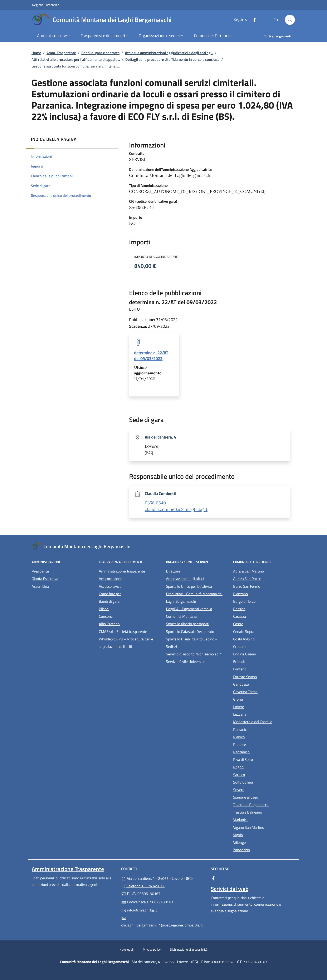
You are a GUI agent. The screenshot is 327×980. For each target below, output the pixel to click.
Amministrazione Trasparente (122, 571)
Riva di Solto (262, 759)
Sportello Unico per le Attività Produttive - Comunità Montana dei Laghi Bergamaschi (194, 594)
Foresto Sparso (264, 676)
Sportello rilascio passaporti (188, 624)
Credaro (259, 646)
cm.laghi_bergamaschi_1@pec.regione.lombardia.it (162, 922)
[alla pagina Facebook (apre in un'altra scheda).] (253, 20)
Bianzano (260, 593)
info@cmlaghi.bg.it (139, 910)
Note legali (126, 949)
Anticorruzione (111, 579)
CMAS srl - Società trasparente (130, 631)
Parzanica (260, 729)
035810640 (155, 503)
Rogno (258, 767)
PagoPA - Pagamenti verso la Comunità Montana (197, 613)
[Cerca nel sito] (290, 20)
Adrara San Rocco (264, 578)
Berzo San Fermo (264, 586)
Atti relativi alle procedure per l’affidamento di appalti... (76, 59)
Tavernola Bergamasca (264, 804)
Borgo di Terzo (264, 601)
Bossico (258, 608)
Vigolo (257, 834)
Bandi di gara (109, 601)
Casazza (259, 616)
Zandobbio (261, 849)
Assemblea (40, 586)
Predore (259, 744)
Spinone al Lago (264, 797)
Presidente (40, 571)
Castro (257, 623)
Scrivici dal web (230, 889)
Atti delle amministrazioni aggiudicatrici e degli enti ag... (169, 53)
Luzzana (240, 714)
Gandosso (260, 684)
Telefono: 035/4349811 (143, 886)
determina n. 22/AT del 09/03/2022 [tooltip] (151, 355)
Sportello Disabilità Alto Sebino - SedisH (191, 643)
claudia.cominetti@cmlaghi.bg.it (176, 509)
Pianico (258, 737)
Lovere (258, 706)
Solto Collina (262, 782)
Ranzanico (261, 752)
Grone (257, 699)
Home (36, 53)
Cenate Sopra (263, 631)
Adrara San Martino (264, 571)
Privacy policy (152, 949)
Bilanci (104, 609)
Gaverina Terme (264, 691)
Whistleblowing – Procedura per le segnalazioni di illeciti (130, 643)
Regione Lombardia (46, 5)
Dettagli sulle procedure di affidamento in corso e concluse (172, 59)
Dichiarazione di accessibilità (189, 949)
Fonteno (259, 669)
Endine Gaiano (264, 654)
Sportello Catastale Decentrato (190, 632)
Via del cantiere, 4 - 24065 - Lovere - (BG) (163, 878)
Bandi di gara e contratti (100, 53)
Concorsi (106, 616)
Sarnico (258, 774)
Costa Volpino (263, 639)
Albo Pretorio (128, 623)
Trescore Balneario (264, 812)
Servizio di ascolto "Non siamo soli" (194, 654)
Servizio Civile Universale (197, 661)
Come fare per (110, 594)
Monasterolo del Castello (264, 721)
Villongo (259, 842)
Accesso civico (110, 586)
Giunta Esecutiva (45, 579)
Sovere (258, 789)
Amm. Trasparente (61, 53)
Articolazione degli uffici (185, 579)
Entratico (260, 661)
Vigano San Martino (264, 827)
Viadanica (260, 819)
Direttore (173, 571)
